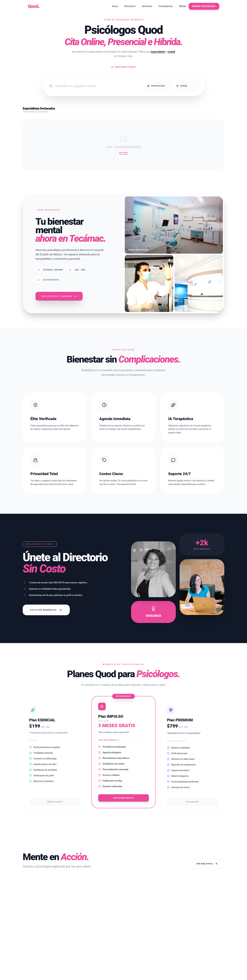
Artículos (147, 6)
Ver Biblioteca (207, 864)
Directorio (130, 6)
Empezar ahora (55, 802)
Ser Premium (192, 802)
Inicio (115, 6)
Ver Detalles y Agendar (59, 296)
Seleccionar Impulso (123, 798)
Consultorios (166, 6)
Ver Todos (123, 153)
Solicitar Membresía (46, 610)
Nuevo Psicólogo (204, 6)
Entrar (182, 6)
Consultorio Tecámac (123, 67)
